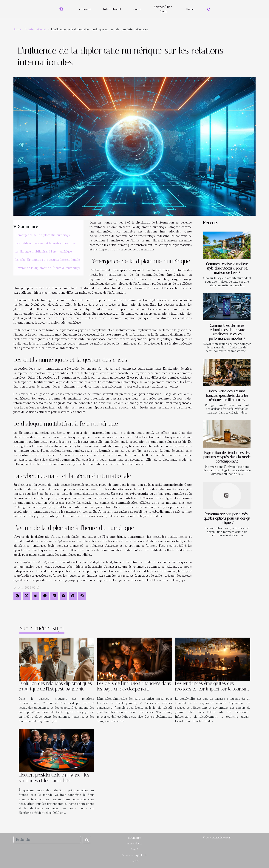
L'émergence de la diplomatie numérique (43, 235)
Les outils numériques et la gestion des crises (46, 243)
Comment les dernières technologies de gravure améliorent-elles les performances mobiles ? (227, 332)
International (112, 9)
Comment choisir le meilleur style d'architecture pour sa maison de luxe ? (227, 268)
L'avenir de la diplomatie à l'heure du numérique (48, 268)
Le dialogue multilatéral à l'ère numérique (44, 251)
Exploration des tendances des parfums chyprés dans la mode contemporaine (227, 457)
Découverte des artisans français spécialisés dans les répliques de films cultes (227, 395)
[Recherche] (47, 840)
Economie (84, 9)
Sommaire (28, 226)
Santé (137, 9)
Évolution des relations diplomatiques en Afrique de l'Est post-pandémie (55, 686)
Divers (190, 9)
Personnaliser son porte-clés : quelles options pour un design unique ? (227, 518)
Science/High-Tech (164, 9)
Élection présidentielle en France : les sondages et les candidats (54, 778)
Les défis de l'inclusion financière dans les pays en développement (134, 686)
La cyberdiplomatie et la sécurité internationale (48, 260)
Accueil (18, 29)
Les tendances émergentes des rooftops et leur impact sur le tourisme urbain (212, 689)
